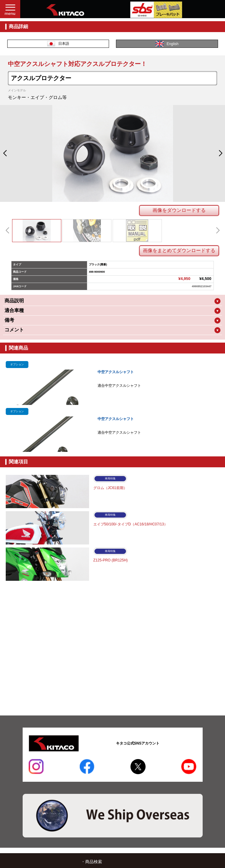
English (167, 44)
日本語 (58, 44)
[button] (5, 153)
